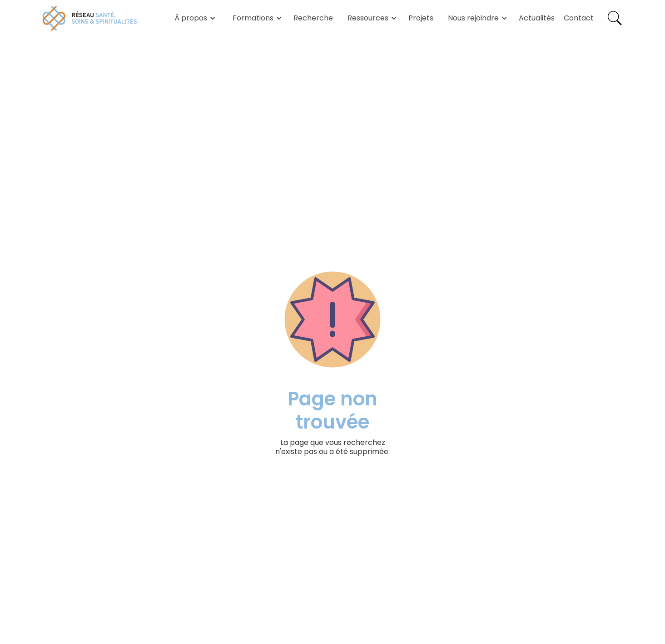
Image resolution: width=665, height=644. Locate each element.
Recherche (313, 18)
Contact (579, 18)
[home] (90, 18)
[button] (194, 18)
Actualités (537, 18)
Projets (421, 18)
